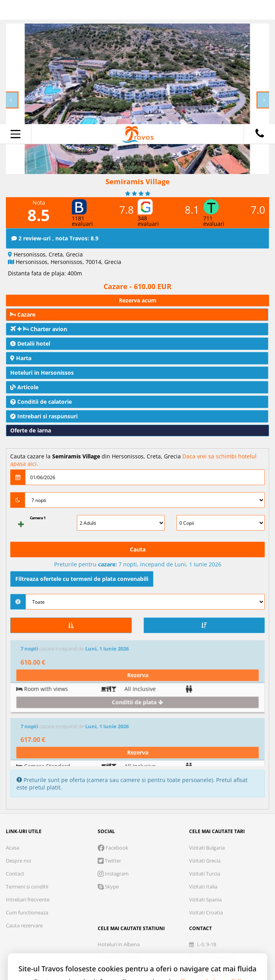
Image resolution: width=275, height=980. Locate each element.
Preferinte (224, 874)
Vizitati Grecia (205, 735)
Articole (24, 387)
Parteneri (137, 894)
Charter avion (39, 329)
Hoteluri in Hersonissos (42, 373)
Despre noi (18, 735)
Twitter (109, 735)
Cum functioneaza (27, 787)
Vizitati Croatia (206, 787)
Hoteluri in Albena (119, 819)
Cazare (23, 314)
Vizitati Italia (203, 761)
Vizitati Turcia (205, 748)
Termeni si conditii (27, 761)
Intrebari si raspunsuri (44, 416)
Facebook (113, 722)
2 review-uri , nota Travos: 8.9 (55, 238)
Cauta (138, 549)
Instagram (113, 748)
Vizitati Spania (205, 774)
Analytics (122, 874)
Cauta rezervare (24, 800)
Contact (15, 748)
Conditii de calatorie (41, 402)
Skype (108, 761)
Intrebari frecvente (28, 774)
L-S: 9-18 (203, 819)
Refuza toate (95, 919)
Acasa (13, 722)
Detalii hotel (30, 343)
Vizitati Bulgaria (207, 722)
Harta (21, 358)
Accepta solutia (181, 919)
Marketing (172, 874)
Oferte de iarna (31, 430)
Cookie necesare (62, 874)
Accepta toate (137, 947)
